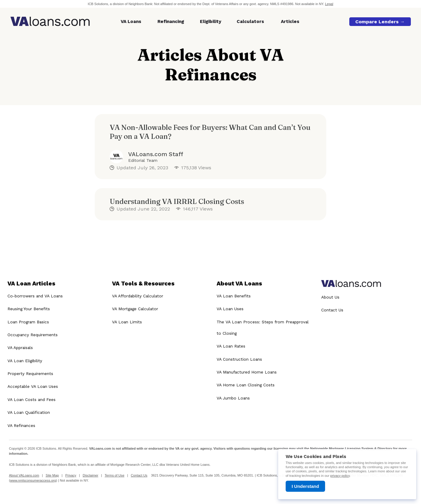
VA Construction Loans (239, 359)
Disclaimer (91, 475)
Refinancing (171, 21)
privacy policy (340, 476)
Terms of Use (114, 475)
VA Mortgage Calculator (135, 309)
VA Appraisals (20, 348)
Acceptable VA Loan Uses (33, 386)
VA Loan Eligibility (25, 361)
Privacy (71, 475)
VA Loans (131, 21)
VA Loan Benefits (234, 296)
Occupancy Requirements (33, 335)
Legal (329, 4)
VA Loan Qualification (29, 412)
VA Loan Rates (231, 346)
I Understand (305, 486)
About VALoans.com (24, 475)
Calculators (250, 21)
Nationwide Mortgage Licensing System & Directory (351, 448)
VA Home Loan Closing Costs (246, 385)
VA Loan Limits (127, 322)
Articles (290, 21)
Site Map (52, 475)
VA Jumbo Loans (233, 398)
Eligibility (211, 21)
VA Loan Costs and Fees (32, 399)
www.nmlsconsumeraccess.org (33, 480)
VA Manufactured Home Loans (247, 372)
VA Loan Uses (230, 309)
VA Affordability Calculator (138, 296)
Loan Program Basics (28, 322)
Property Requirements (30, 374)
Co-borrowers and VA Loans (35, 296)
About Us (330, 297)
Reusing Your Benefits (29, 309)
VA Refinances (21, 425)
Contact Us (332, 310)
